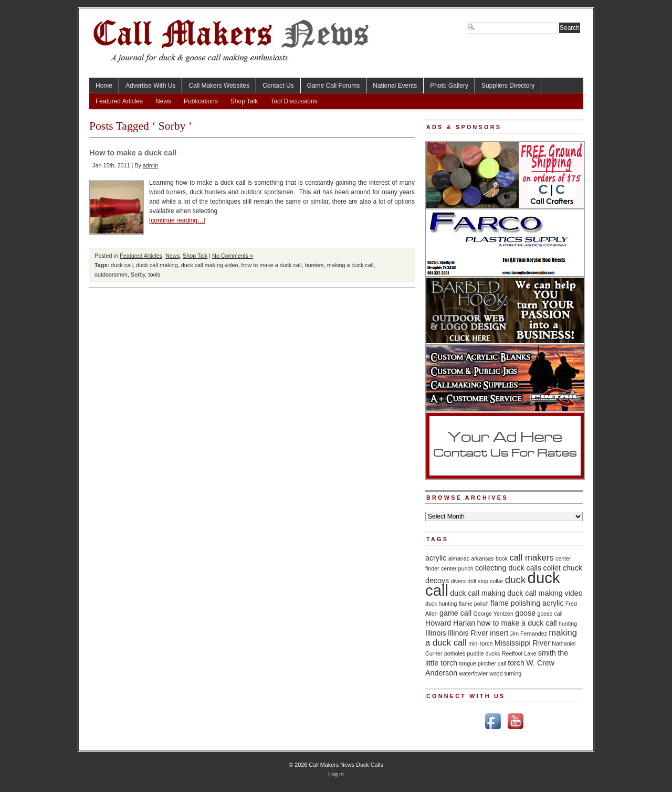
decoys (437, 580)
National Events (395, 86)
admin (150, 165)
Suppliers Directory (508, 86)
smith (547, 653)
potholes (455, 653)
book (502, 558)
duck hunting (441, 604)
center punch (457, 568)
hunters (314, 265)
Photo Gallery (449, 86)
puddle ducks (484, 653)
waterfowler (473, 673)
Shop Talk (244, 101)
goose (525, 613)
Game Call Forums (334, 86)
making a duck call (350, 265)
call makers (531, 558)
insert (499, 633)
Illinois (436, 633)
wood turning (505, 673)
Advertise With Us (150, 86)
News (163, 101)
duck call (122, 265)
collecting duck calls (508, 568)
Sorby (138, 274)
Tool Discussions (294, 101)
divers (458, 581)
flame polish (474, 604)
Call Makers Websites (219, 86)
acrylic (436, 558)
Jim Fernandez (528, 633)
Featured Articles (119, 101)
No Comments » (233, 256)
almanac (459, 558)
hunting (568, 624)
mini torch (480, 643)
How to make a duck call (133, 153)
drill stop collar (485, 581)
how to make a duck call (271, 265)
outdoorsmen (111, 274)
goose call (550, 614)
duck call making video (210, 265)
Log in (336, 774)
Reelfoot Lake (519, 653)
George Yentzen (493, 614)
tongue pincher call (482, 663)
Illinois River (468, 633)
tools (154, 274)
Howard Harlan (450, 623)
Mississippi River (522, 643)
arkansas (482, 558)
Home (104, 86)
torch (516, 663)
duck (515, 580)
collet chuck (563, 568)
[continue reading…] (177, 220)
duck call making (157, 265)
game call (455, 613)
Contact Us (278, 86)
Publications (201, 101)
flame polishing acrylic (527, 603)
